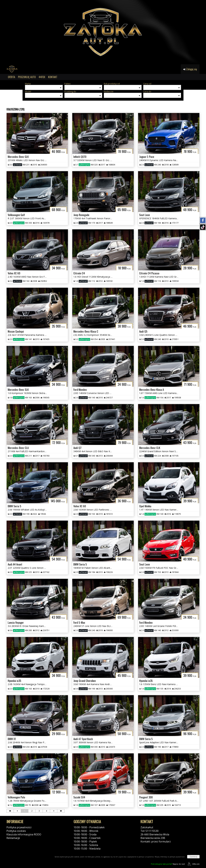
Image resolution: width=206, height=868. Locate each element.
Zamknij (193, 857)
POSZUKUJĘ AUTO (27, 77)
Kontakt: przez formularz (156, 841)
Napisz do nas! (168, 864)
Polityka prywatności (19, 827)
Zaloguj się (190, 69)
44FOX (42, 77)
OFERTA (12, 77)
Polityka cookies (16, 831)
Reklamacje (13, 838)
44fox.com (193, 864)
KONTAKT (53, 77)
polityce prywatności (177, 857)
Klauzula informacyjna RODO (24, 834)
